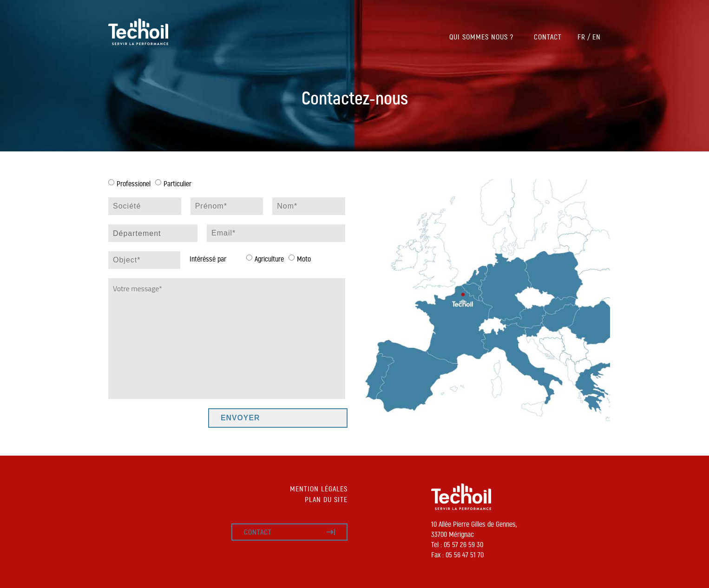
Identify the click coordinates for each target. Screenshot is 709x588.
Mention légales (319, 489)
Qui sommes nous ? (481, 37)
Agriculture (269, 259)
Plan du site (326, 500)
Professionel (134, 184)
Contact (548, 37)
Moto (304, 259)
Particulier (177, 184)
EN (597, 37)
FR (581, 37)
